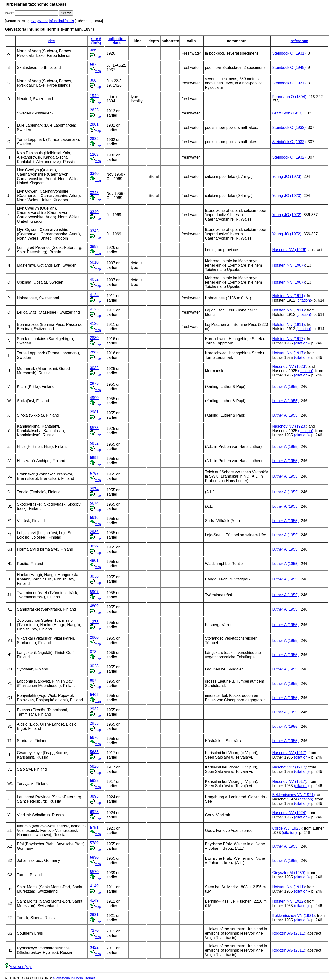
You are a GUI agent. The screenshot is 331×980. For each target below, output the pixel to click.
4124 (94, 295)
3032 (94, 368)
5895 (94, 458)
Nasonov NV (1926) (289, 250)
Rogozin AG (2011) (289, 933)
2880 (94, 338)
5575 (94, 428)
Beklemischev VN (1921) (293, 795)
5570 (94, 872)
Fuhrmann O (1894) (289, 97)
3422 (94, 947)
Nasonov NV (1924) (289, 813)
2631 (94, 915)
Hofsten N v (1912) (288, 901)
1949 (94, 96)
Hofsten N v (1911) (288, 296)
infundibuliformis (62, 21)
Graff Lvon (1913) (287, 113)
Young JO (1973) (287, 176)
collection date (117, 41)
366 (93, 50)
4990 (94, 398)
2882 (94, 139)
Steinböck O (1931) (289, 53)
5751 (94, 828)
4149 (94, 886)
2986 (94, 532)
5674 (94, 503)
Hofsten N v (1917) (288, 339)
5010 (94, 262)
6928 (94, 812)
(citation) (304, 300)
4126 (94, 323)
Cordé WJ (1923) (287, 828)
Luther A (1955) (285, 387)
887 (93, 680)
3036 (94, 576)
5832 (94, 443)
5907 (94, 592)
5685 (94, 752)
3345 (94, 193)
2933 (94, 723)
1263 (94, 154)
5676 (94, 738)
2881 (94, 124)
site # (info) (96, 41)
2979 (94, 383)
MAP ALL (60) (18, 967)
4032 (94, 279)
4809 (94, 606)
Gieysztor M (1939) (289, 873)
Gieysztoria (40, 21)
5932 (94, 780)
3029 (94, 546)
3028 (94, 666)
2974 (94, 489)
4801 (94, 560)
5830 (94, 857)
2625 (94, 110)
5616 (94, 518)
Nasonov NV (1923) (289, 366)
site (51, 41)
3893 (94, 247)
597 (93, 64)
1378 (94, 622)
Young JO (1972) (287, 215)
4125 (94, 309)
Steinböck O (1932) (289, 127)
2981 (94, 412)
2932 (94, 709)
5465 (94, 695)
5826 (94, 766)
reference (299, 41)
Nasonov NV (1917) (289, 753)
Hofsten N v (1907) (288, 265)
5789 (94, 843)
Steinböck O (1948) (289, 68)
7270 (94, 930)
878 (93, 652)
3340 (94, 174)
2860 (94, 637)
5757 (94, 473)
